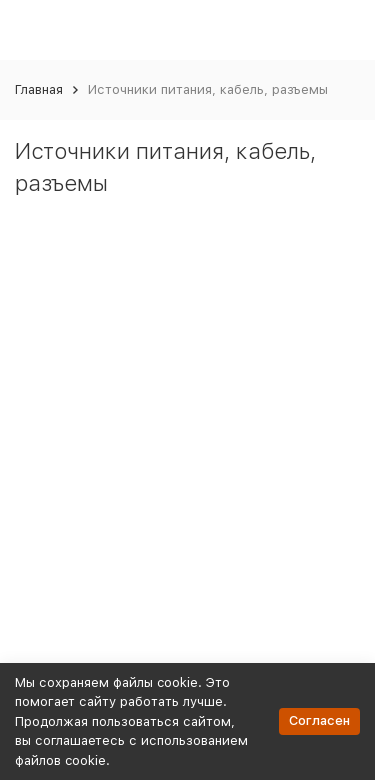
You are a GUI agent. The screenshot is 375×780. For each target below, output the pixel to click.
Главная (39, 89)
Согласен (319, 720)
